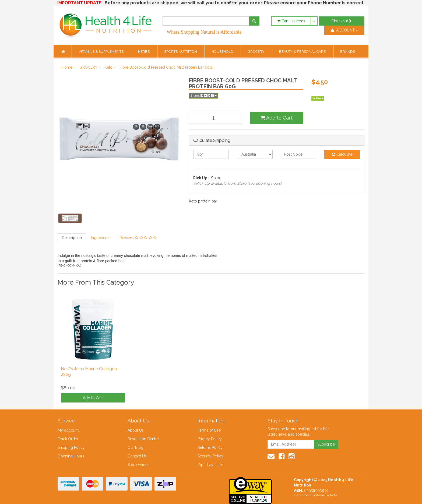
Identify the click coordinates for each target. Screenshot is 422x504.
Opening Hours (71, 456)
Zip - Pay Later (210, 465)
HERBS (144, 52)
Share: (204, 96)
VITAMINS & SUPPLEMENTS (101, 52)
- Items (291, 21)
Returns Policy (210, 447)
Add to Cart (277, 118)
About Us (136, 430)
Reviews (138, 238)
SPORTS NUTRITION (181, 52)
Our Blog (136, 447)
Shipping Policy (71, 447)
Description (72, 238)
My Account (68, 430)
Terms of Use (209, 430)
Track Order (68, 439)
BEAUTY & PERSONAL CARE (303, 52)
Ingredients (101, 238)
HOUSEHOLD (223, 52)
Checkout (342, 21)
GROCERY (257, 52)
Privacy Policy (210, 439)
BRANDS (348, 52)
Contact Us (137, 456)
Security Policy (210, 456)
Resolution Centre (143, 439)
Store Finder (138, 465)
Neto (333, 495)
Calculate (342, 154)
